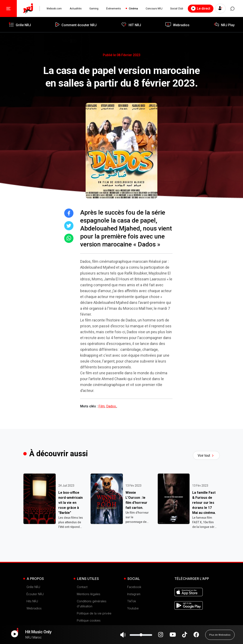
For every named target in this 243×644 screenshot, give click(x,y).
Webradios (34, 608)
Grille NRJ (33, 587)
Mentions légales (89, 594)
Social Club (176, 9)
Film (102, 406)
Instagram (134, 594)
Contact (82, 587)
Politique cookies (89, 620)
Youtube (133, 608)
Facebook (134, 587)
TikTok (132, 601)
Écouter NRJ (35, 594)
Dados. (111, 406)
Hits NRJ (32, 601)
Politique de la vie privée (94, 613)
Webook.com (54, 9)
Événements (114, 9)
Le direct (200, 8)
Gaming (94, 9)
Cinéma (133, 9)
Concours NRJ (154, 9)
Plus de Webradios (220, 637)
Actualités (75, 9)
